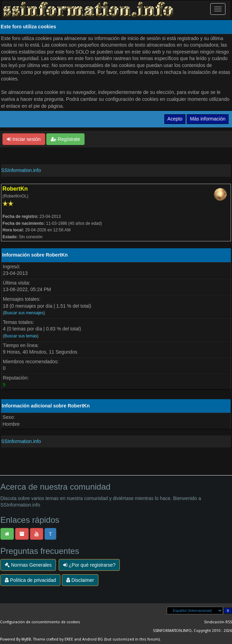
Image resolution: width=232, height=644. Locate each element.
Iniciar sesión (24, 139)
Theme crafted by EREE (53, 639)
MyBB (26, 639)
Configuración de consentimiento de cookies (40, 622)
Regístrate (65, 139)
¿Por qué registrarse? (89, 565)
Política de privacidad (30, 580)
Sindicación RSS (218, 622)
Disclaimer (80, 580)
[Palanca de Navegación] (218, 9)
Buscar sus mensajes (24, 313)
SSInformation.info (21, 170)
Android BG (93, 639)
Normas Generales (28, 565)
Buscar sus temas (21, 336)
